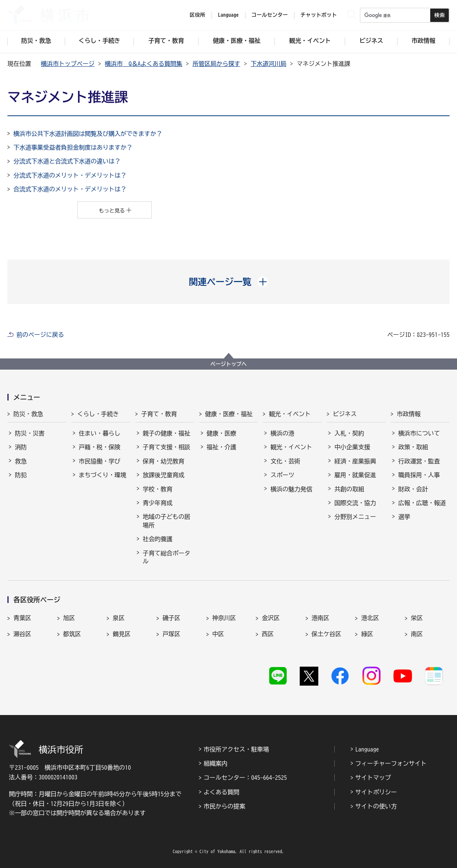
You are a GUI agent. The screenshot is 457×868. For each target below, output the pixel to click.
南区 (417, 634)
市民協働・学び (100, 461)
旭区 (69, 618)
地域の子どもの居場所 (167, 521)
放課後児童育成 (164, 475)
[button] (228, 282)
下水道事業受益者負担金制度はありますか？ (73, 147)
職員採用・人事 (419, 475)
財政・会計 (413, 489)
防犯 (21, 475)
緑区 (367, 634)
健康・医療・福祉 (229, 414)
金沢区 (271, 618)
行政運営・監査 (419, 461)
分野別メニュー (355, 517)
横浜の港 (282, 433)
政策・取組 (413, 447)
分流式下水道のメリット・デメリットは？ (70, 175)
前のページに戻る (40, 335)
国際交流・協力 (355, 503)
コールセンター (270, 15)
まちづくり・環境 (103, 475)
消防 (21, 447)
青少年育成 (158, 503)
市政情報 (409, 414)
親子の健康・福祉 (167, 433)
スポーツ (282, 475)
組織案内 (215, 763)
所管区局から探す (216, 64)
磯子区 (171, 618)
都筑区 (72, 634)
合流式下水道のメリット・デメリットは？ (70, 189)
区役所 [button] (197, 15)
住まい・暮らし (100, 433)
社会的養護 (158, 539)
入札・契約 (349, 433)
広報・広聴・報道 (422, 503)
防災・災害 (30, 433)
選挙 (404, 517)
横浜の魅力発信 (291, 489)
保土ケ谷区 (326, 634)
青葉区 (22, 618)
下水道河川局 (268, 64)
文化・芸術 (285, 461)
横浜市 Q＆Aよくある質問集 (144, 64)
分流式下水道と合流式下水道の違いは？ (67, 161)
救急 (21, 461)
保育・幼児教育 (164, 461)
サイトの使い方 (376, 806)
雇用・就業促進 (355, 475)
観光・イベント (290, 414)
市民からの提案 (224, 806)
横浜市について (419, 433)
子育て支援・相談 (167, 447)
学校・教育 (158, 489)
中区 (218, 634)
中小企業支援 (352, 447)
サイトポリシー (376, 792)
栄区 (417, 618)
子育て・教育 (159, 414)
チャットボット (319, 15)
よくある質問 (221, 792)
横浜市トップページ (68, 64)
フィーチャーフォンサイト (391, 763)
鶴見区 (122, 634)
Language (367, 749)
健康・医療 (222, 433)
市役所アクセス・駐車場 (236, 749)
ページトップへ (229, 364)
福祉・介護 (222, 447)
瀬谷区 (22, 634)
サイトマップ (373, 778)
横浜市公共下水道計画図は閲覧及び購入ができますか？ (88, 134)
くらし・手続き (98, 414)
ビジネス (345, 414)
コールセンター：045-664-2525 (245, 778)
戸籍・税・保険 (100, 447)
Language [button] (228, 15)
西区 (268, 634)
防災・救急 (28, 414)
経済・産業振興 (355, 461)
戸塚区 (171, 634)
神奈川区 (224, 618)
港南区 (321, 618)
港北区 (370, 618)
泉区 (119, 618)
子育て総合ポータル (167, 557)
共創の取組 (349, 489)
